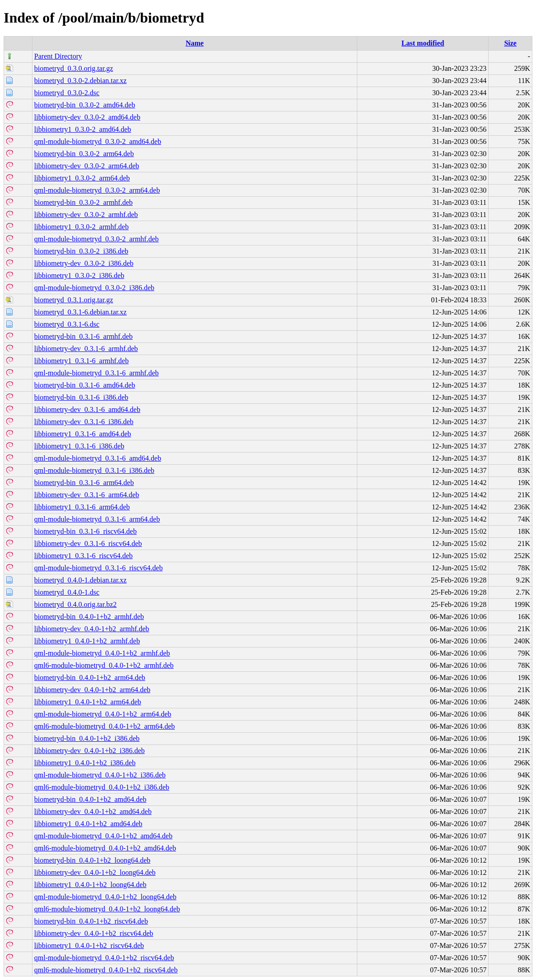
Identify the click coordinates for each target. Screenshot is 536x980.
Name (194, 43)
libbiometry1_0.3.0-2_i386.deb (79, 275)
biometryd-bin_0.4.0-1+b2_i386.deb (87, 738)
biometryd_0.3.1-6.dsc (67, 324)
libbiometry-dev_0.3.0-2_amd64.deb (87, 117)
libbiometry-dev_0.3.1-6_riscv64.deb (88, 543)
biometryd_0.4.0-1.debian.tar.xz (81, 580)
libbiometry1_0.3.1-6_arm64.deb (82, 507)
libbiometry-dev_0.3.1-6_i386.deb (84, 422)
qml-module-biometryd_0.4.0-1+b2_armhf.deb (102, 653)
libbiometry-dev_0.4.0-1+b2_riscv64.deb (94, 933)
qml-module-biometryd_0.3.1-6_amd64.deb (98, 458)
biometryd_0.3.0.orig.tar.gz (74, 68)
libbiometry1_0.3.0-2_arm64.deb (82, 178)
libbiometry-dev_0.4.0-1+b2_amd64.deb (93, 811)
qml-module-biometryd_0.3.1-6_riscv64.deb (99, 568)
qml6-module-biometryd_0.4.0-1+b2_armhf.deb (104, 665)
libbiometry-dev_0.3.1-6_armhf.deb (86, 349)
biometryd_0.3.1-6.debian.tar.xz (81, 312)
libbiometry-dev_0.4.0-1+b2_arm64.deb (92, 690)
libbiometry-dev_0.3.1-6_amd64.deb (87, 409)
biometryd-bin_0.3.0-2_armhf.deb (83, 202)
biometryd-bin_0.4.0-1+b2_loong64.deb (92, 860)
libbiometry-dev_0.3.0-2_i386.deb (84, 263)
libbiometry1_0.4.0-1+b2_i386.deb (85, 763)
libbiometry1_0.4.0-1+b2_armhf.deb (87, 641)
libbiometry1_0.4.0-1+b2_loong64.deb (90, 885)
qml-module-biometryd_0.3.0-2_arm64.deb (97, 190)
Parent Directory (58, 56)
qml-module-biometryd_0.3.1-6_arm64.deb (97, 519)
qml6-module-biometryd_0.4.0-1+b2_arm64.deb (105, 726)
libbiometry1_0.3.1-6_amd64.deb (83, 434)
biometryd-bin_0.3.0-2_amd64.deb (85, 105)
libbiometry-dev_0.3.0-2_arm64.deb (87, 166)
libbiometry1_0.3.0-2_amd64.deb (83, 129)
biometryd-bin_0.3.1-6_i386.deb (81, 397)
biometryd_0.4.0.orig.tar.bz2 (76, 604)
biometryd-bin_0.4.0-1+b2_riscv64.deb (91, 921)
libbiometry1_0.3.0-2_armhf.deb (81, 227)
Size (510, 43)
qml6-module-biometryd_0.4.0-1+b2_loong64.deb (107, 909)
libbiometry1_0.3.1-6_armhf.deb (81, 361)
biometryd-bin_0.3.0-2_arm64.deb (84, 154)
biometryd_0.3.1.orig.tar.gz (74, 300)
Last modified (423, 43)
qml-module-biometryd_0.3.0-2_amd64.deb (98, 141)
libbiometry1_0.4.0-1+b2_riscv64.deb (89, 945)
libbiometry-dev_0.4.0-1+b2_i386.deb (90, 751)
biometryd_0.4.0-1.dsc (67, 592)
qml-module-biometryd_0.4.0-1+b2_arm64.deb (103, 714)
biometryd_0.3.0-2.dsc (67, 93)
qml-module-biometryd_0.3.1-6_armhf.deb (97, 373)
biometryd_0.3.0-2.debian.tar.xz (81, 81)
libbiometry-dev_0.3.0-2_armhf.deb (86, 215)
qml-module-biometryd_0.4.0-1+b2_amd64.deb (103, 836)
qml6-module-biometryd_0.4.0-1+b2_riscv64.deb (106, 970)
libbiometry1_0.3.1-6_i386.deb (79, 446)
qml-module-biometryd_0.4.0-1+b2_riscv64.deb (104, 958)
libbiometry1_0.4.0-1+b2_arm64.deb (88, 702)
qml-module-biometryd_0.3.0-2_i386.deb (94, 288)
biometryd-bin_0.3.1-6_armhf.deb (83, 336)
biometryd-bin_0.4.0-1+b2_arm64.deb (90, 677)
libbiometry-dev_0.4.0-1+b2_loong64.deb (95, 872)
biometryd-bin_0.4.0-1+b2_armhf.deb (89, 617)
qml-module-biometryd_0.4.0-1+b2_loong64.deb (105, 897)
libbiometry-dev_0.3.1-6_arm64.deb (87, 495)
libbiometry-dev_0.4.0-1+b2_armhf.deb (92, 629)
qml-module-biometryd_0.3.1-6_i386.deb (94, 470)
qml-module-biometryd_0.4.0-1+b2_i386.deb (100, 775)
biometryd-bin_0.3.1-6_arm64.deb (84, 483)
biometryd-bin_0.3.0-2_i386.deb (81, 251)
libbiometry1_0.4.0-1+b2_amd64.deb (88, 824)
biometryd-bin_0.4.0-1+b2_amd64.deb (90, 799)
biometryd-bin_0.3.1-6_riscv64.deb (85, 531)
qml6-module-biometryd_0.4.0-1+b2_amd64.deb (105, 848)
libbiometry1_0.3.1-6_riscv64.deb (83, 556)
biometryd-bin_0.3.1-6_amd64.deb (85, 385)
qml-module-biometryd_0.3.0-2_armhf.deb (97, 239)
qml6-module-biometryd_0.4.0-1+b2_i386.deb (102, 787)
